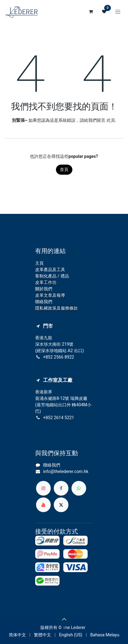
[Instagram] (43, 488)
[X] (61, 505)
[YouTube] (43, 505)
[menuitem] (17, 635)
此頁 (111, 120)
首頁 (64, 169)
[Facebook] (61, 488)
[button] (64, 619)
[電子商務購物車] (91, 12)
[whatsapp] (79, 488)
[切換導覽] (118, 12)
